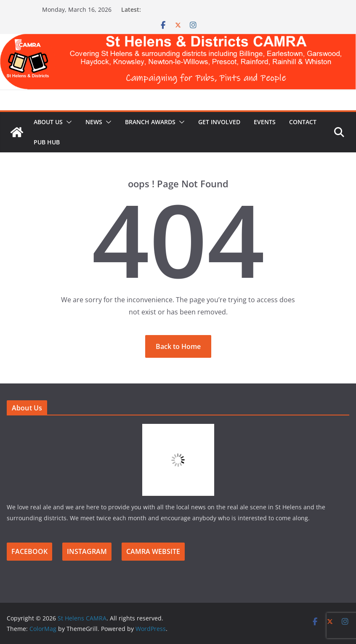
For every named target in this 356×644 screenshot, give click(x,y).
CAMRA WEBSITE (153, 551)
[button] (67, 122)
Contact (303, 122)
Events (265, 122)
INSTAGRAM (87, 551)
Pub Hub (47, 142)
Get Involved (219, 122)
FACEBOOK (29, 551)
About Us (48, 122)
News (94, 122)
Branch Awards (150, 122)
